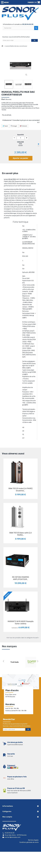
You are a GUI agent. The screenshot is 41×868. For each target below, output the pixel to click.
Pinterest (23, 126)
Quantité (20, 135)
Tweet (5, 126)
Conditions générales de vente (29, 842)
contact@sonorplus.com (13, 837)
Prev (3, 661)
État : (3, 99)
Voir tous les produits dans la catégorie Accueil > (23, 638)
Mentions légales (33, 840)
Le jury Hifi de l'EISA (10, 179)
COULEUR (21, 142)
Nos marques (9, 646)
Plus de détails (7, 115)
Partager (14, 126)
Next (38, 661)
